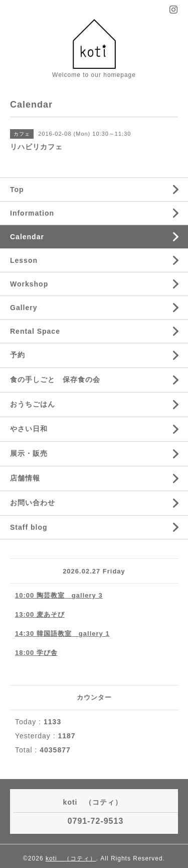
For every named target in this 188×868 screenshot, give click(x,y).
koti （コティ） (71, 858)
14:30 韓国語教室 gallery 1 (62, 634)
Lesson (24, 260)
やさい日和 (29, 429)
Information (32, 213)
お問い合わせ (33, 503)
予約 (18, 355)
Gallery (24, 308)
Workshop (29, 284)
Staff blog (29, 527)
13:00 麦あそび (40, 614)
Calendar (27, 237)
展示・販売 (29, 453)
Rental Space (35, 331)
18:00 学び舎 (36, 653)
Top (17, 189)
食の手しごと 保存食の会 (55, 379)
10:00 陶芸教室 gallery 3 (59, 595)
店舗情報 (25, 478)
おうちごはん (33, 404)
